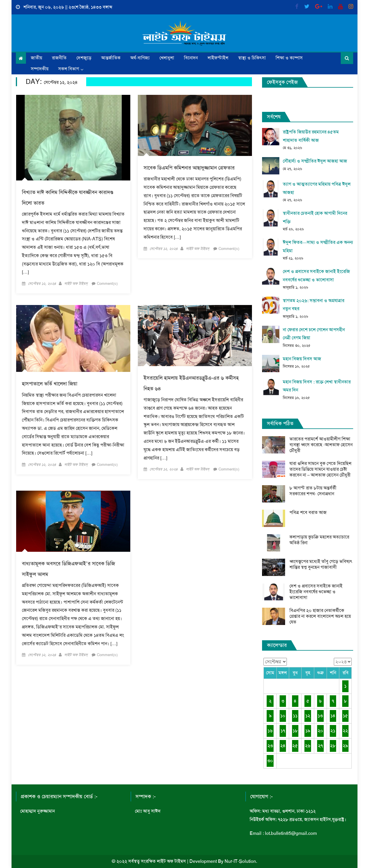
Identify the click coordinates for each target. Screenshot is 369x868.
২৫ (295, 746)
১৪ (333, 716)
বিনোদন (191, 58)
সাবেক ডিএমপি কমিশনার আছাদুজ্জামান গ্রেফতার (189, 168)
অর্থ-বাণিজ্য (140, 58)
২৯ (345, 746)
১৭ (283, 731)
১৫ (345, 716)
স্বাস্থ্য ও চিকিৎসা (252, 58)
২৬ (308, 746)
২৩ (270, 746)
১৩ (320, 716)
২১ (333, 731)
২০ (320, 731)
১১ (295, 716)
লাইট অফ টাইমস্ (76, 284)
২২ (345, 731)
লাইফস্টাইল (218, 58)
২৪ (283, 746)
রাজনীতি (59, 58)
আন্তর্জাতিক (111, 58)
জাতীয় (36, 58)
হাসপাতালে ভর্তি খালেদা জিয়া (50, 384)
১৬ (270, 731)
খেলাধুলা (167, 58)
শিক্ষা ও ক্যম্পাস (289, 58)
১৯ (308, 731)
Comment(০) (107, 284)
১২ (308, 716)
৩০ (270, 761)
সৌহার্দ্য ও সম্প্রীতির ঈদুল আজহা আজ (315, 161)
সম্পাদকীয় (40, 69)
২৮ (333, 746)
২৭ (320, 746)
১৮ (295, 731)
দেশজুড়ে (84, 58)
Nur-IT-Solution (240, 861)
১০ (283, 716)
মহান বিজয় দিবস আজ (302, 359)
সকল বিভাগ (69, 69)
